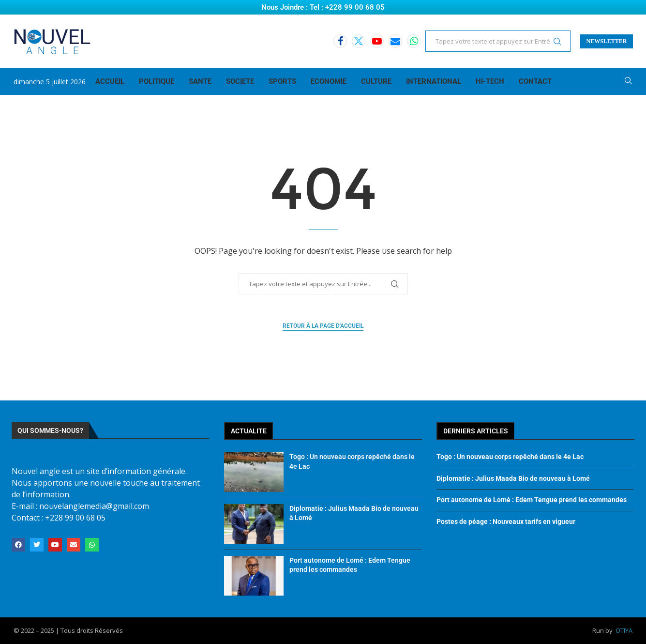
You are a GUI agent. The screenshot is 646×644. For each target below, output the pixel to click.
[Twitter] (359, 41)
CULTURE (376, 81)
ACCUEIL (110, 81)
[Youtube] (377, 41)
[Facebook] (340, 41)
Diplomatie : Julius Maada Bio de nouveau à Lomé (513, 478)
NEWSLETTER (606, 41)
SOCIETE (240, 81)
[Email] (395, 41)
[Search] (628, 82)
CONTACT (535, 81)
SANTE (200, 81)
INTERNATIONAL (434, 81)
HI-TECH (490, 81)
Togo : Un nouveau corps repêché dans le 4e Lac (510, 457)
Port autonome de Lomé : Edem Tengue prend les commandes (532, 500)
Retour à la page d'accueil (323, 326)
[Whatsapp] (414, 41)
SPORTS (282, 81)
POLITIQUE (157, 81)
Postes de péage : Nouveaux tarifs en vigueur (506, 521)
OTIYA (624, 630)
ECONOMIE (329, 81)
